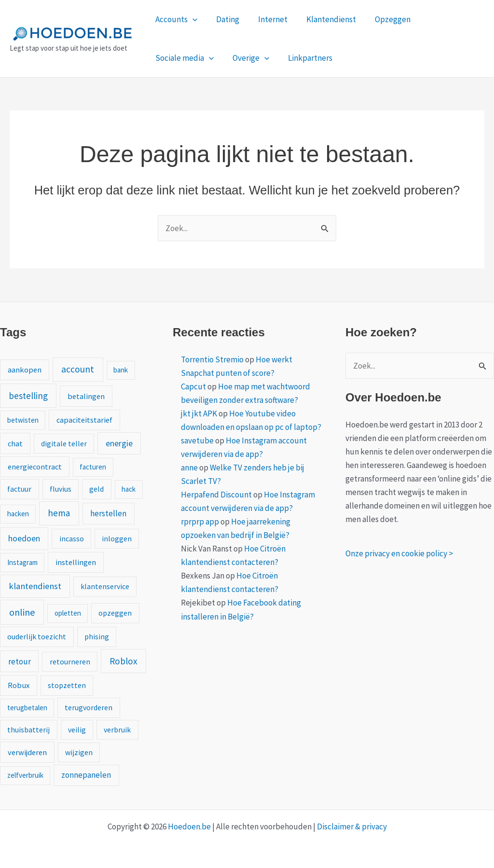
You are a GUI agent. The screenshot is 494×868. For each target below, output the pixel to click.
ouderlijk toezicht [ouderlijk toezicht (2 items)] (37, 636)
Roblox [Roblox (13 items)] (123, 661)
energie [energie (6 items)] (119, 443)
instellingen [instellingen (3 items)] (76, 562)
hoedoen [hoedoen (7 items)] (24, 538)
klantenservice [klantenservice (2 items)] (105, 586)
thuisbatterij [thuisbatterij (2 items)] (28, 730)
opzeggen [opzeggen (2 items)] (115, 613)
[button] (191, 19)
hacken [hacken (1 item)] (18, 514)
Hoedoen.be (189, 827)
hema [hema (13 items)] (59, 513)
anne (189, 468)
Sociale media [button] (445, 19)
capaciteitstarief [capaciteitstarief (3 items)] (84, 420)
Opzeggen (382, 19)
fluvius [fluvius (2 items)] (61, 489)
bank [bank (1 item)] (121, 370)
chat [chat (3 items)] (15, 443)
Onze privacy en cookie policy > (399, 553)
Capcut (193, 386)
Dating (224, 19)
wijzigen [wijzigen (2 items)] (79, 752)
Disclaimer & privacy (352, 827)
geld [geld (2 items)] (96, 489)
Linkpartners (229, 58)
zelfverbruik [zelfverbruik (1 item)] (25, 775)
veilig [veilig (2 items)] (77, 730)
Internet (267, 19)
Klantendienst (322, 19)
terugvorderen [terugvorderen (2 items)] (89, 707)
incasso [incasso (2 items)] (72, 538)
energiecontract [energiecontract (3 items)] (35, 467)
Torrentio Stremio (212, 359)
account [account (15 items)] (78, 369)
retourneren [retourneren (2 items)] (70, 661)
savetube (197, 441)
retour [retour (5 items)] (20, 661)
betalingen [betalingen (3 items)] (86, 396)
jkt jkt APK (199, 413)
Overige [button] (172, 58)
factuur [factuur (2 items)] (19, 489)
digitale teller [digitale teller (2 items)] (64, 443)
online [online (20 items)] (22, 612)
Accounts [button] (175, 19)
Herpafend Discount (216, 495)
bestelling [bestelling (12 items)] (28, 396)
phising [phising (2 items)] (97, 636)
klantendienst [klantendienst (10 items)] (35, 586)
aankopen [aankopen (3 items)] (25, 370)
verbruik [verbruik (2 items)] (117, 730)
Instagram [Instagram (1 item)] (22, 562)
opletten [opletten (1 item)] (68, 613)
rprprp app (200, 522)
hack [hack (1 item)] (129, 489)
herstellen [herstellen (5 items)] (108, 513)
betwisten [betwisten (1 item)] (23, 420)
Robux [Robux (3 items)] (19, 685)
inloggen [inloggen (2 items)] (117, 538)
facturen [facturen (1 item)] (93, 467)
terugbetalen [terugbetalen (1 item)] (27, 708)
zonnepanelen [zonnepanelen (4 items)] (86, 775)
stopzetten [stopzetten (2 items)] (67, 685)
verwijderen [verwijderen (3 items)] (27, 752)
